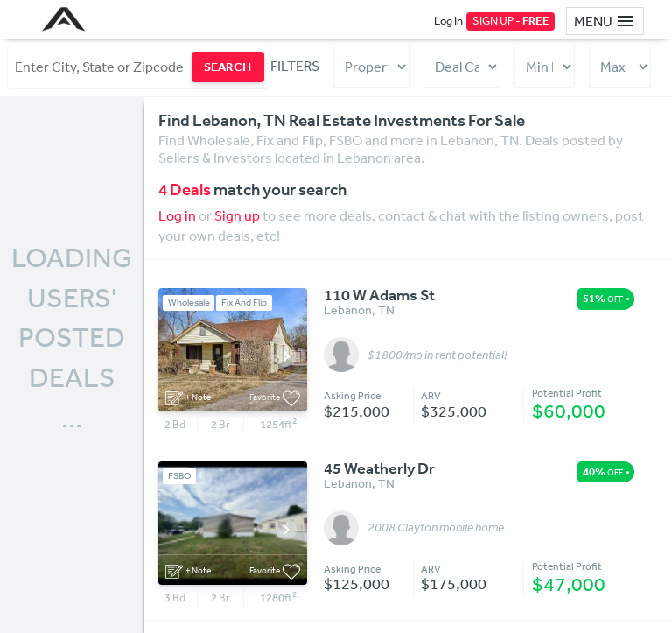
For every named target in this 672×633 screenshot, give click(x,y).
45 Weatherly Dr (379, 469)
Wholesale (189, 302)
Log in (177, 215)
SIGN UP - (511, 21)
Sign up (237, 215)
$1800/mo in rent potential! (437, 355)
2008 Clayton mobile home (436, 528)
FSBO (180, 476)
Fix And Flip (244, 302)
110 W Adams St (379, 296)
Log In (448, 21)
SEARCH (227, 67)
